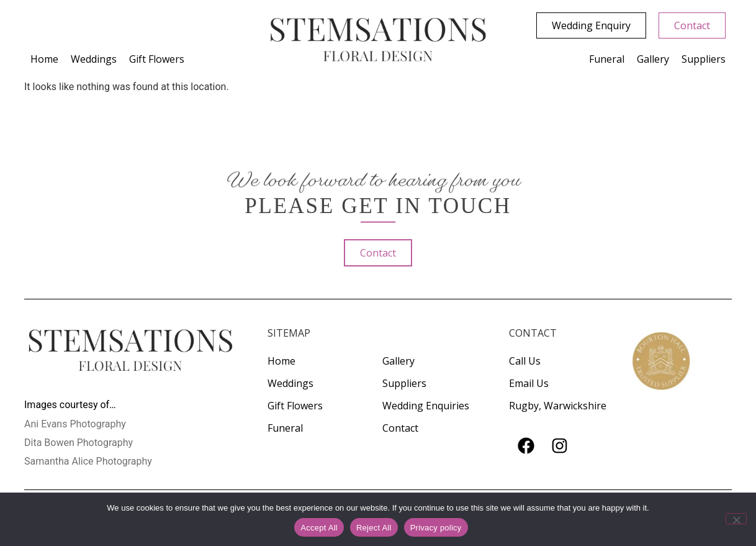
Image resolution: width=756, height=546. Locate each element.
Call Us (525, 361)
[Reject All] (736, 519)
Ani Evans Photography (75, 424)
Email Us (529, 383)
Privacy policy (436, 528)
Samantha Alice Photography (88, 461)
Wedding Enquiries (426, 406)
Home (44, 59)
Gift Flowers (157, 59)
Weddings (94, 59)
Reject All (374, 528)
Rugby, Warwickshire (558, 406)
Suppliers (704, 59)
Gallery (653, 59)
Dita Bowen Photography (79, 443)
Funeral (607, 59)
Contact (400, 428)
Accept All (319, 528)
